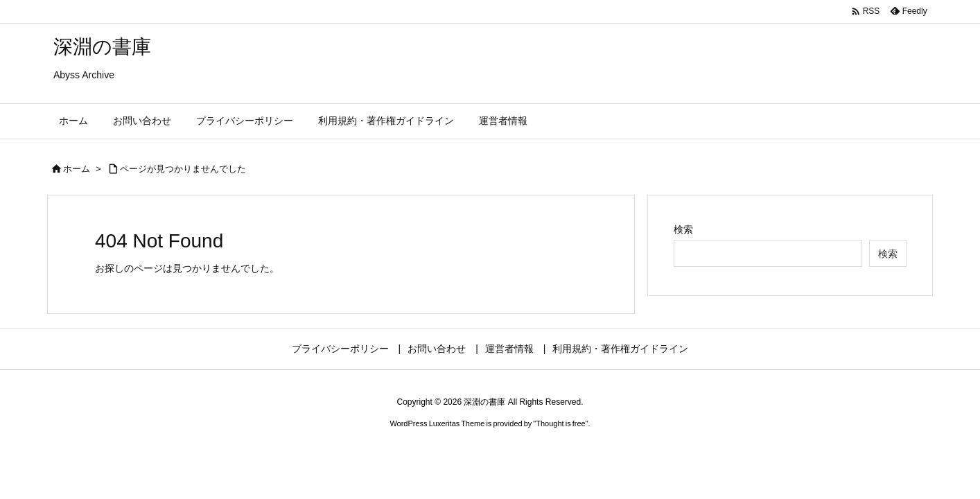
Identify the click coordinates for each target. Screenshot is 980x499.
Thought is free (560, 423)
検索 (683, 229)
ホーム (77, 169)
